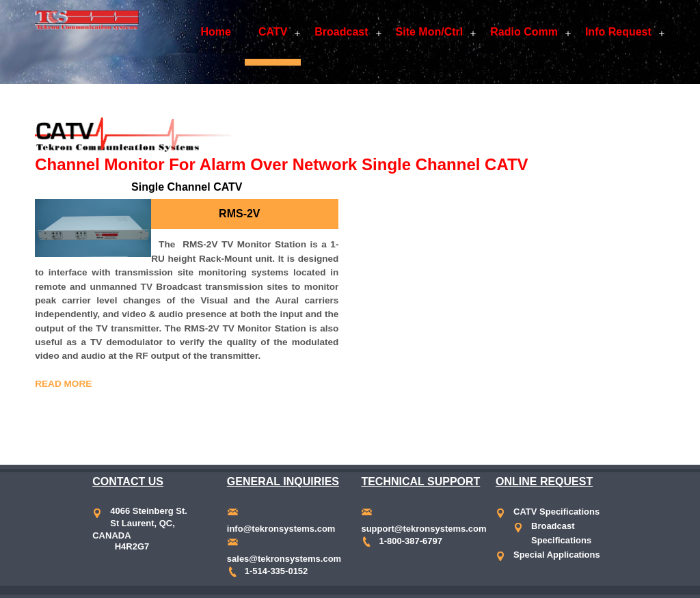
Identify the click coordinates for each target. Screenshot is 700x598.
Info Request (618, 32)
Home (215, 32)
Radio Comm (524, 32)
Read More (63, 384)
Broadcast (341, 32)
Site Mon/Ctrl (430, 32)
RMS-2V (239, 214)
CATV (273, 32)
